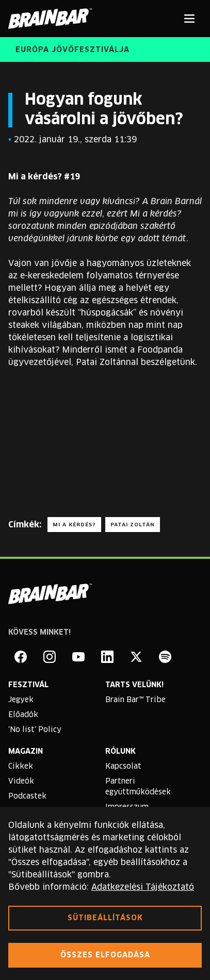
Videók (21, 782)
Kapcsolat (123, 767)
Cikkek (21, 767)
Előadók (23, 715)
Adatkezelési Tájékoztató (143, 887)
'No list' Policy (35, 730)
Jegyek (21, 700)
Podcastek (27, 796)
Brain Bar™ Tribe (135, 700)
